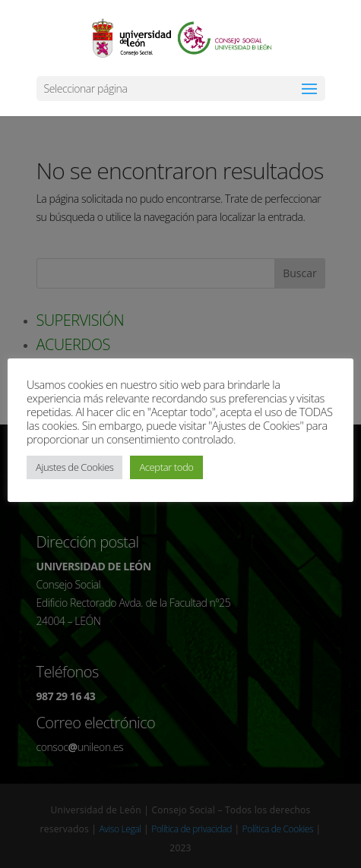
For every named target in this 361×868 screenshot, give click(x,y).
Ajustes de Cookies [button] (74, 467)
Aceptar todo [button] (166, 467)
